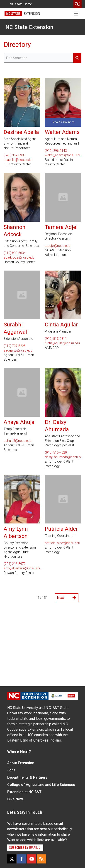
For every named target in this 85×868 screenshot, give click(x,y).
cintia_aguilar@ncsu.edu (62, 343)
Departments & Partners (27, 777)
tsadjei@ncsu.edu (58, 246)
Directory (17, 44)
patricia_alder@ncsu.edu (62, 543)
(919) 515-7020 (56, 452)
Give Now (15, 799)
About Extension (21, 763)
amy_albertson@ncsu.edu (22, 568)
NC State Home (21, 4)
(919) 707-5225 (15, 346)
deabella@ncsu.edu (18, 160)
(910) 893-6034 (15, 253)
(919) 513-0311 (56, 339)
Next (67, 598)
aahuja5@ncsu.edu (17, 441)
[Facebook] (22, 859)
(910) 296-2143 (56, 151)
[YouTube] (32, 859)
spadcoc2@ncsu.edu (19, 257)
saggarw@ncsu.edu (18, 350)
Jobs (11, 770)
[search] (78, 4)
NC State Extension (29, 27)
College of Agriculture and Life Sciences (41, 785)
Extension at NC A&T (24, 792)
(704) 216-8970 (15, 564)
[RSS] (42, 859)
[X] (12, 859)
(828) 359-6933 (15, 155)
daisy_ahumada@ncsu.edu (63, 457)
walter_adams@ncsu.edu (63, 155)
